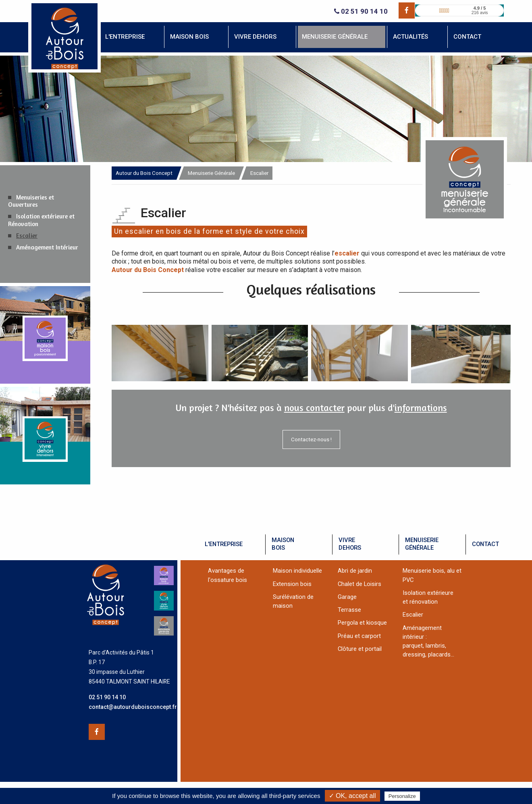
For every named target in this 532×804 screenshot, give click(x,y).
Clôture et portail (360, 649)
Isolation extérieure (428, 593)
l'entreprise (224, 544)
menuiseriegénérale (422, 544)
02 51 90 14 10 (361, 11)
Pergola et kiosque (362, 623)
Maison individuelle (297, 571)
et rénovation (420, 602)
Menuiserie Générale (211, 173)
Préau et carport (359, 636)
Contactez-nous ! (311, 439)
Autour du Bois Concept (144, 173)
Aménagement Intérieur (47, 247)
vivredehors (350, 544)
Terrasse (349, 610)
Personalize (402, 796)
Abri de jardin (355, 571)
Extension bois (292, 584)
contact (485, 544)
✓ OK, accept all (352, 796)
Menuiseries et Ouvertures (31, 201)
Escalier (27, 236)
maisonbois (283, 544)
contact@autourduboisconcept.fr (133, 707)
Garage (347, 597)
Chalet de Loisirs (360, 584)
